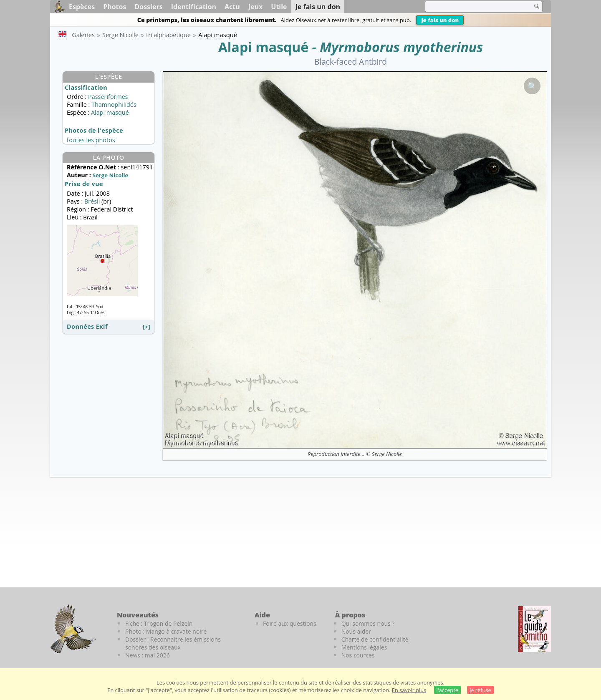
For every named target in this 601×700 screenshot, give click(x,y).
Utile (279, 7)
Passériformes (108, 97)
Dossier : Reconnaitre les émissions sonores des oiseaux (173, 643)
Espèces (82, 7)
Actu (232, 7)
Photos (115, 7)
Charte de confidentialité (375, 639)
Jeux (256, 7)
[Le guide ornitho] (534, 629)
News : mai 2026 (148, 655)
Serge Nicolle (387, 454)
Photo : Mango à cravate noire (166, 631)
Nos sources (358, 655)
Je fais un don (440, 20)
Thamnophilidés (114, 104)
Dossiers (148, 7)
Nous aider (356, 631)
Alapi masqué (263, 47)
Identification (194, 7)
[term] (473, 7)
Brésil (92, 201)
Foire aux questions (290, 623)
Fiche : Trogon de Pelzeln (159, 623)
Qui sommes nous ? (368, 623)
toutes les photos (91, 140)
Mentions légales (364, 647)
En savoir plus (409, 690)
